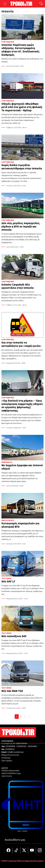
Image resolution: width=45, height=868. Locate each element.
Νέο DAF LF (8, 581)
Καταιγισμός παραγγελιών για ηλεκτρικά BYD (20, 525)
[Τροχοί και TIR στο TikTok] (16, 851)
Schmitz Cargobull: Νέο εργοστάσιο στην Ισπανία (18, 286)
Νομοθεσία (7, 462)
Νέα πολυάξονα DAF (14, 636)
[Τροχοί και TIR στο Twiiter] (24, 851)
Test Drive (6, 578)
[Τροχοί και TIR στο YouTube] (32, 851)
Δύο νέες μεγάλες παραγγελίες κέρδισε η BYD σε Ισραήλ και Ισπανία (21, 226)
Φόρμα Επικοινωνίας (10, 755)
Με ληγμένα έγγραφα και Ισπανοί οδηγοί (22, 467)
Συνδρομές (6, 758)
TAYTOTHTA (7, 776)
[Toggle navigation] (5, 4)
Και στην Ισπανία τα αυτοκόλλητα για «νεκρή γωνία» (21, 344)
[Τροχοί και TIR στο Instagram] (40, 851)
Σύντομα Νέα (8, 42)
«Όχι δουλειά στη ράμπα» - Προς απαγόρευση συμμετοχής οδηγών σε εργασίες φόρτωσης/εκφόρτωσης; (22, 406)
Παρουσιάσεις (8, 520)
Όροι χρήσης (39, 861)
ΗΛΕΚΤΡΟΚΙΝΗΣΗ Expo (11, 773)
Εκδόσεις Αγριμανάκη (10, 771)
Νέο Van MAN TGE (12, 691)
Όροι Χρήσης (7, 761)
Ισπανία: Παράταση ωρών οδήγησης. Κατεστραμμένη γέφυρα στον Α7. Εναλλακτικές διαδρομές (20, 50)
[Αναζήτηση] (41, 4)
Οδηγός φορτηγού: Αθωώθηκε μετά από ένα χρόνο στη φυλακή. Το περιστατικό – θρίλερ (22, 107)
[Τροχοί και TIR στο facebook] (9, 851)
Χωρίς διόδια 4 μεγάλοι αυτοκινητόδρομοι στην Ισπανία (22, 167)
